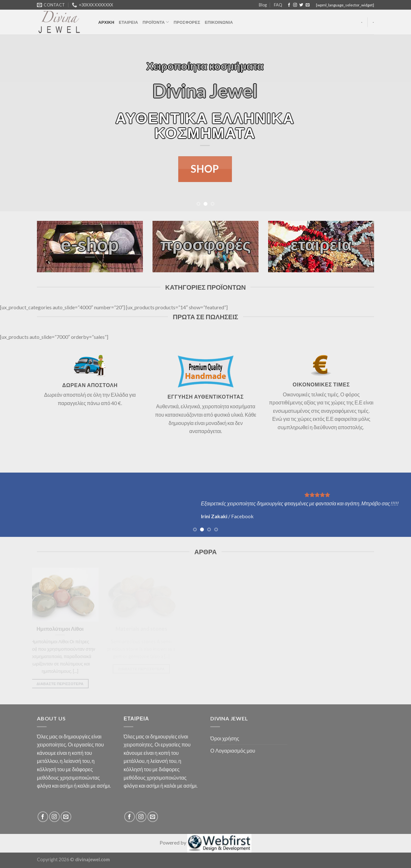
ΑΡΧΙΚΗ (106, 22)
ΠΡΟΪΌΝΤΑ (156, 22)
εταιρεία (321, 244)
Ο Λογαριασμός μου (233, 750)
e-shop (90, 244)
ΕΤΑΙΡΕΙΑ (128, 22)
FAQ (278, 5)
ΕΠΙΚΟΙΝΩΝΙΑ (219, 22)
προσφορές (206, 244)
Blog (263, 5)
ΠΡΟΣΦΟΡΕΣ (187, 22)
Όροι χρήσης (225, 738)
